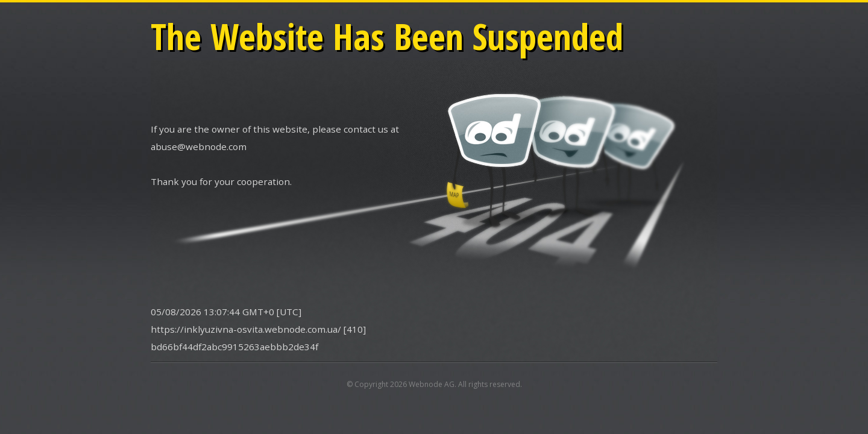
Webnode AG (432, 384)
